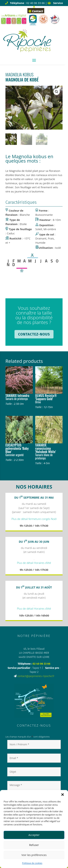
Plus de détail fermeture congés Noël (34, 519)
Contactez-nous (34, 334)
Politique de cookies (32, 863)
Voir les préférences (34, 855)
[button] (63, 795)
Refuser (34, 845)
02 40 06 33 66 (42, 664)
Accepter (34, 835)
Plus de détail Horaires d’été (34, 563)
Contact (36, 11)
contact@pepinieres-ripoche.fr (36, 676)
